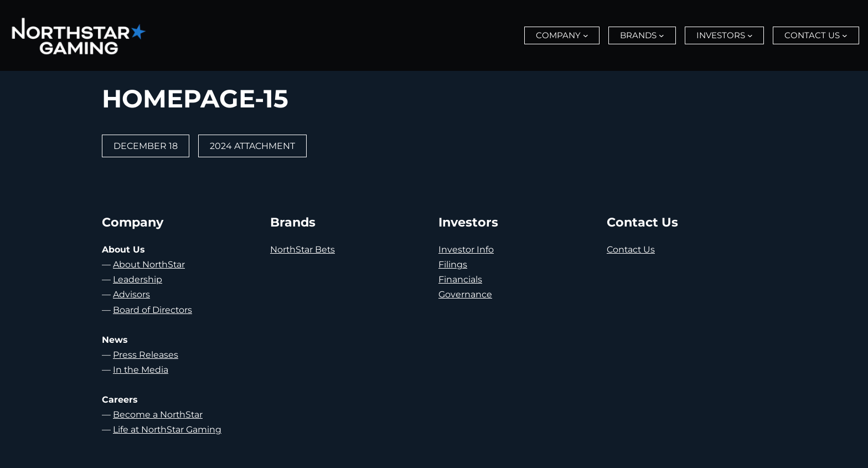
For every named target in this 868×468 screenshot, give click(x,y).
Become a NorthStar (158, 415)
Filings (453, 264)
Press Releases (146, 355)
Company (558, 35)
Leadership (138, 279)
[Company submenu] (586, 35)
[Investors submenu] (750, 35)
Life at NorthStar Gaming (167, 430)
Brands (638, 35)
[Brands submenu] (662, 35)
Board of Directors (153, 310)
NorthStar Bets (303, 250)
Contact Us (812, 35)
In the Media (141, 370)
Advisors (131, 294)
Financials (460, 279)
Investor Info (466, 250)
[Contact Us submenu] (845, 35)
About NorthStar (149, 264)
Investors (721, 35)
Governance (465, 294)
